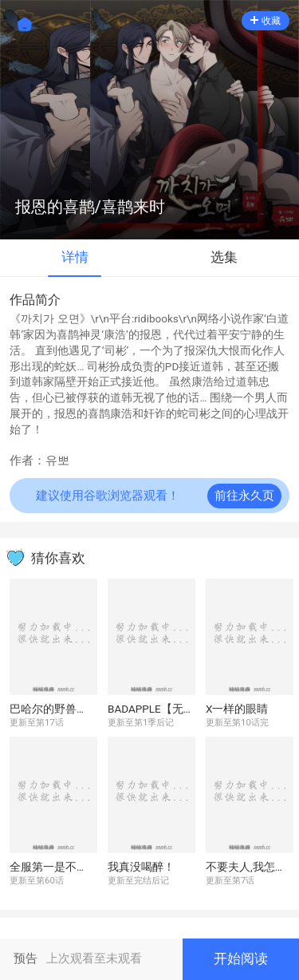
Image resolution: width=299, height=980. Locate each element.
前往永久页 (244, 496)
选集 (224, 257)
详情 (75, 257)
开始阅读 (241, 959)
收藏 (266, 21)
